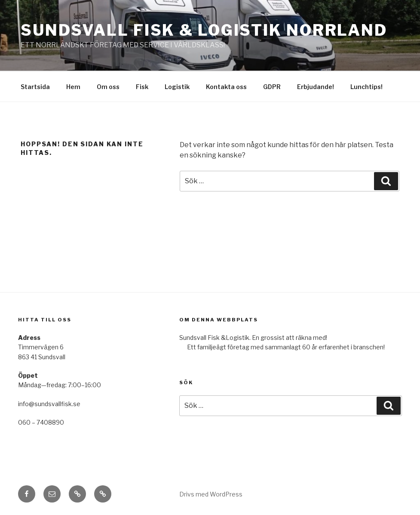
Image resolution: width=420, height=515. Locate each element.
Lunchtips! (366, 87)
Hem (73, 87)
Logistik (177, 87)
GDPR (272, 87)
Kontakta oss (226, 87)
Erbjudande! (316, 87)
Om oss (108, 87)
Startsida (35, 87)
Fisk (142, 87)
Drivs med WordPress (211, 494)
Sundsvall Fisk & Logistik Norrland (204, 30)
